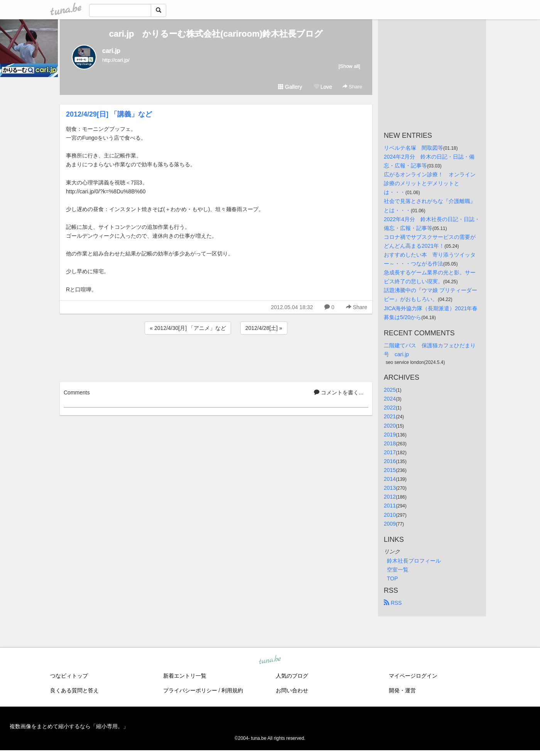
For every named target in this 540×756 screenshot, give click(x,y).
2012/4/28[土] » (264, 328)
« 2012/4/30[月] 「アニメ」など (188, 328)
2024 (390, 399)
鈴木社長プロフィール (414, 561)
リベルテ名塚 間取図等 (413, 148)
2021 (390, 416)
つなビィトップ (69, 676)
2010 (390, 515)
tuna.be (270, 660)
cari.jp (111, 51)
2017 (390, 452)
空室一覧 (398, 570)
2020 (390, 426)
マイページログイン (413, 676)
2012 (390, 497)
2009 (390, 524)
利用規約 (232, 690)
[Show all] (349, 66)
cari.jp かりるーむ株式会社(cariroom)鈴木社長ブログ (216, 34)
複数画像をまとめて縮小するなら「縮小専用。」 (69, 726)
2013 (390, 488)
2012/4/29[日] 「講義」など (109, 114)
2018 (390, 443)
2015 (390, 470)
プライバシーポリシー (190, 690)
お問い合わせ (292, 690)
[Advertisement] (216, 357)
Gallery (290, 87)
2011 (390, 506)
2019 (390, 435)
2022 (390, 408)
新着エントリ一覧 (185, 676)
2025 (390, 390)
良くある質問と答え (74, 690)
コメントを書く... (339, 392)
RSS (393, 603)
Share (352, 87)
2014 (390, 479)
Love (323, 87)
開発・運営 (402, 690)
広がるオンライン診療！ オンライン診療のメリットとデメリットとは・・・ (430, 183)
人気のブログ (292, 676)
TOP (392, 578)
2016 (390, 461)
